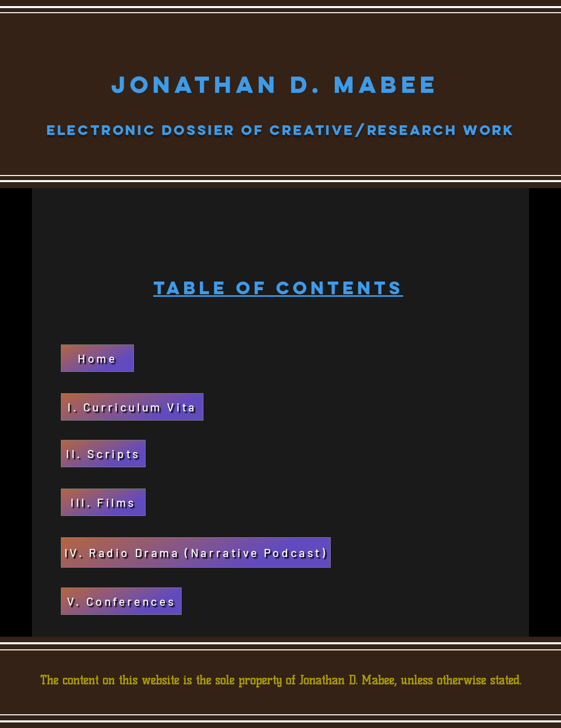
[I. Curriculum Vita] (132, 407)
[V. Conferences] (121, 601)
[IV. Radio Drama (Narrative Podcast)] (196, 552)
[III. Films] (103, 502)
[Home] (97, 358)
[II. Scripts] (103, 454)
